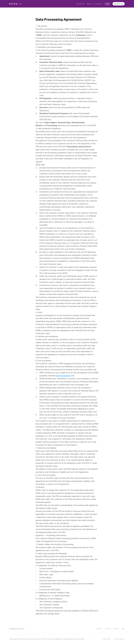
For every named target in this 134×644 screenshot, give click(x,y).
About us (90, 4)
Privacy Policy (107, 639)
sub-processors (63, 376)
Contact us (99, 4)
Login (123, 629)
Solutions (80, 4)
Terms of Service (120, 639)
